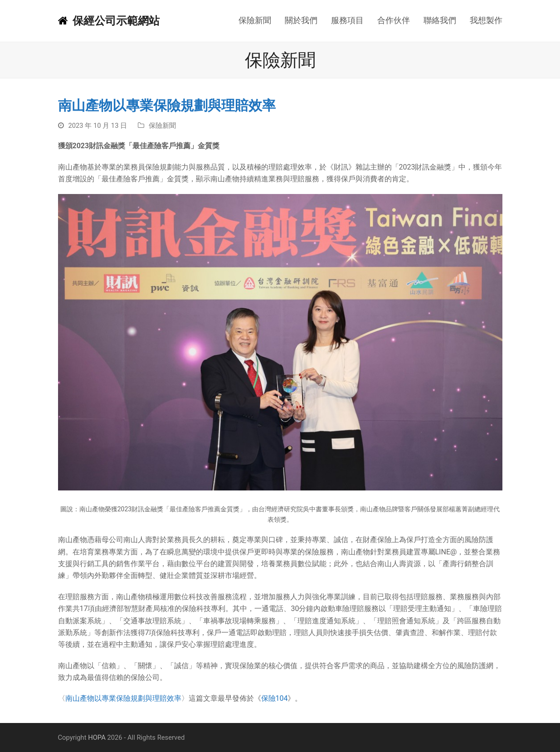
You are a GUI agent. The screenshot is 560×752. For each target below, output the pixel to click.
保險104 (275, 698)
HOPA (97, 737)
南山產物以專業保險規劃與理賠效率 (123, 698)
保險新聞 (162, 126)
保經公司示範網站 (109, 21)
